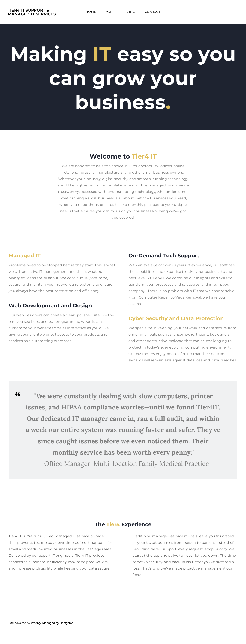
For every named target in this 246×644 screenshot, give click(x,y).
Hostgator (66, 623)
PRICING (128, 13)
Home (91, 13)
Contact (153, 13)
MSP (109, 13)
